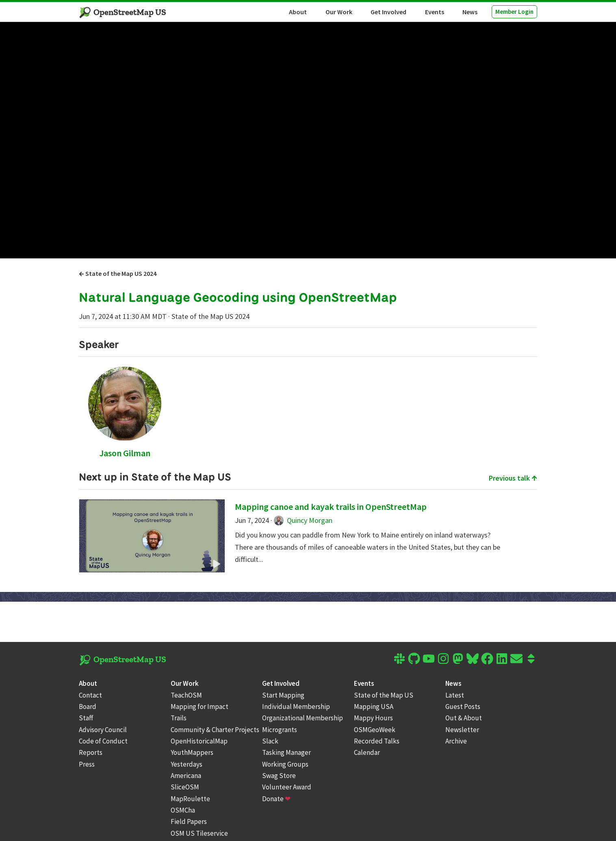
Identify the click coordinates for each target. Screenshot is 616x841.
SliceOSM (185, 787)
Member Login (514, 12)
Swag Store (279, 776)
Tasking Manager (286, 752)
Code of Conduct (103, 741)
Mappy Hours (373, 718)
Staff (86, 718)
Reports (91, 752)
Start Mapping (283, 695)
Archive (456, 741)
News (470, 12)
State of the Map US (384, 695)
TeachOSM (186, 695)
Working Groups (285, 764)
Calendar (367, 752)
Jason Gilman (125, 453)
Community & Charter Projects (215, 730)
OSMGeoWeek (375, 730)
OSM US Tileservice (199, 833)
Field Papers (189, 821)
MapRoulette (190, 799)
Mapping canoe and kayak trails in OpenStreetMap (331, 507)
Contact (90, 695)
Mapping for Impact (200, 707)
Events (435, 12)
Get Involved (388, 12)
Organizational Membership (303, 718)
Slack (270, 741)
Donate (276, 799)
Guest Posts (463, 707)
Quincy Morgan (303, 520)
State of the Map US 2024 (118, 273)
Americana (186, 776)
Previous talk (513, 478)
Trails (179, 718)
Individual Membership (296, 707)
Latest (455, 695)
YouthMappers (192, 752)
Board (88, 707)
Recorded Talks (377, 741)
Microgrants (280, 730)
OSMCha (183, 810)
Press (87, 764)
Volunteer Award (287, 787)
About (298, 12)
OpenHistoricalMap (199, 741)
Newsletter (462, 730)
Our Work (339, 12)
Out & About (464, 718)
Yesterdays (187, 764)
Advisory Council (103, 730)
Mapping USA (374, 707)
